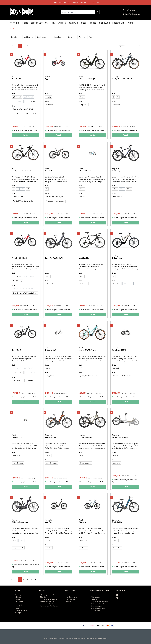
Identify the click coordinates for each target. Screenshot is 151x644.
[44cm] (82, 456)
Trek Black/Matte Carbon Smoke (23, 201)
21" (81, 368)
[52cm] (15, 540)
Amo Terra (49, 522)
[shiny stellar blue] (118, 196)
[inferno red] (50, 105)
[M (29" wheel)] (29, 97)
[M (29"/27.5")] (29, 368)
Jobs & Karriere (70, 599)
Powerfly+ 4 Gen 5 (18, 79)
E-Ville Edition (117, 522)
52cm (15, 540)
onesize (49, 97)
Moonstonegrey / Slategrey (55, 196)
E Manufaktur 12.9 (85, 171)
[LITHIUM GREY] (18, 380)
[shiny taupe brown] (85, 463)
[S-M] (54, 276)
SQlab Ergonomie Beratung (48, 599)
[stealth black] (84, 284)
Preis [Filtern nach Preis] (92, 37)
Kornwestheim (19, 602)
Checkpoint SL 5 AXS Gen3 (21, 171)
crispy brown (50, 376)
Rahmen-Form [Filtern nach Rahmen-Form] (59, 37)
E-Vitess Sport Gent (119, 171)
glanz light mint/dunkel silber (88, 376)
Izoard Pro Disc (84, 258)
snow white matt (18, 463)
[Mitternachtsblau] (52, 284)
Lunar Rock (117, 284)
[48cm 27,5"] (83, 540)
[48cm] (115, 189)
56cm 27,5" (17, 455)
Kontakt (68, 595)
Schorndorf (18, 606)
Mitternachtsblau (52, 284)
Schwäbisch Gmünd (21, 610)
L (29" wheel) (17, 97)
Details (25, 135)
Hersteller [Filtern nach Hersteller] (16, 37)
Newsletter (69, 602)
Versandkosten (76, 638)
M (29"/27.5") (29, 368)
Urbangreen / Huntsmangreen (55, 201)
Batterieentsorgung (97, 606)
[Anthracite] (117, 105)
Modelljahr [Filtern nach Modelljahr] (29, 37)
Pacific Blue (117, 548)
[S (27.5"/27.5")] (18, 373)
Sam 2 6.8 (49, 171)
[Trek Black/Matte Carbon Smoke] (23, 201)
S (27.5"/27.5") (18, 373)
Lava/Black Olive (18, 196)
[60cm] (122, 189)
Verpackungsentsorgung (98, 608)
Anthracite (117, 105)
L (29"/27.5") (18, 368)
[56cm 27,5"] (17, 456)
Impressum (94, 595)
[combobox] (78, 12)
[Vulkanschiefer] (127, 376)
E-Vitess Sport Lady (85, 437)
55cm (48, 540)
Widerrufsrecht (95, 597)
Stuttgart (17, 608)
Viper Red (30, 380)
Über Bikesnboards (71, 597)
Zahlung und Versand (97, 604)
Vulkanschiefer (127, 376)
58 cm (48, 455)
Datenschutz (95, 599)
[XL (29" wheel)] (30, 102)
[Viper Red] (30, 380)
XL (28, 189)
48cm (115, 189)
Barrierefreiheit (95, 610)
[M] (18, 189)
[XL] (28, 189)
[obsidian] (49, 548)
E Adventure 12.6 (18, 437)
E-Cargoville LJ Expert (120, 437)
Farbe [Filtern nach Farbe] (82, 37)
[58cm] (82, 189)
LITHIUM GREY (18, 380)
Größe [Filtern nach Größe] (72, 37)
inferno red (50, 105)
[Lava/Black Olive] (18, 196)
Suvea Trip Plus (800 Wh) (54, 258)
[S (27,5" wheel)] (18, 102)
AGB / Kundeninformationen (100, 602)
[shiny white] (117, 463)
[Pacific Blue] (117, 548)
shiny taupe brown (85, 463)
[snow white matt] (18, 463)
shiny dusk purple (18, 548)
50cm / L (116, 368)
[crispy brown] (50, 376)
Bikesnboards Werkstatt (47, 602)
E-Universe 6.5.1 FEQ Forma (89, 79)
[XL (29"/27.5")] (30, 373)
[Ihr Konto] (124, 10)
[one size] (116, 456)
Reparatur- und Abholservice (49, 606)
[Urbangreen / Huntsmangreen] (55, 201)
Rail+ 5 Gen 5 (16, 350)
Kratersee (116, 376)
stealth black (84, 284)
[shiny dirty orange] (52, 463)
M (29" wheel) (29, 97)
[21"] (81, 368)
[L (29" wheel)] (17, 97)
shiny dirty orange (52, 463)
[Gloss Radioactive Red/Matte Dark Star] (25, 114)
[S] (118, 97)
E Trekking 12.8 (50, 350)
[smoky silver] (83, 548)
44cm (82, 455)
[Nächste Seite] (31, 46)
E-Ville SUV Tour (51, 437)
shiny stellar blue (118, 196)
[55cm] (48, 540)
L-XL (48, 276)
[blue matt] (83, 196)
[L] (114, 97)
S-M (54, 276)
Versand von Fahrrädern (47, 604)
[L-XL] (48, 276)
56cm (82, 97)
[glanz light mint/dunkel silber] (88, 376)
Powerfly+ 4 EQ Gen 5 (20, 258)
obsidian (49, 548)
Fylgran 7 (48, 79)
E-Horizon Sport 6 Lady (20, 522)
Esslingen (17, 599)
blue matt (83, 196)
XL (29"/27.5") (31, 373)
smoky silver (83, 548)
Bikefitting (43, 597)
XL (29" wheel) (30, 102)
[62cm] (82, 276)
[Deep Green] (84, 105)
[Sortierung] (128, 46)
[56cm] (82, 97)
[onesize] (49, 97)
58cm (82, 189)
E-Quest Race (117, 258)
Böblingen (18, 597)
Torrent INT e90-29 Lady (87, 350)
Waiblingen (18, 613)
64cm (129, 189)
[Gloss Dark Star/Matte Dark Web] (23, 109)
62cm (82, 276)
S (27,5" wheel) (18, 102)
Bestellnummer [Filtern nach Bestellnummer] (43, 37)
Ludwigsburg (18, 604)
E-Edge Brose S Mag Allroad (122, 79)
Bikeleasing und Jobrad (47, 595)
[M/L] (23, 189)
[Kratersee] (116, 376)
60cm (123, 189)
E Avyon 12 (82, 522)
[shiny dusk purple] (18, 548)
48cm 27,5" (83, 540)
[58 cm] (48, 456)
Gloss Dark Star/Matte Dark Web (23, 109)
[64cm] (129, 189)
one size (116, 455)
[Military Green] (128, 284)
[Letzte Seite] (35, 46)
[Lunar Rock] (117, 284)
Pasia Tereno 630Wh (119, 350)
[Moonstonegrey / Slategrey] (55, 196)
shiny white (117, 463)
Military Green (129, 284)
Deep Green (84, 105)
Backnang (18, 595)
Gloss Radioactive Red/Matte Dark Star (25, 114)
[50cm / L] (116, 368)
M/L (23, 189)
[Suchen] (97, 12)
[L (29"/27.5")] (17, 368)
